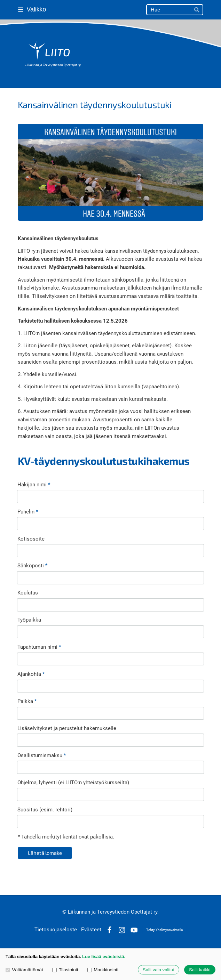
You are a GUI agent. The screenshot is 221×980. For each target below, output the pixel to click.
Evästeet (91, 930)
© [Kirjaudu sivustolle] (65, 912)
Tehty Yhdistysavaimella (164, 930)
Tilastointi (65, 970)
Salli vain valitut (159, 970)
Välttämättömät (24, 970)
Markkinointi (103, 970)
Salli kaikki (200, 970)
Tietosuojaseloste (56, 930)
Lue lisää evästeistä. (104, 957)
